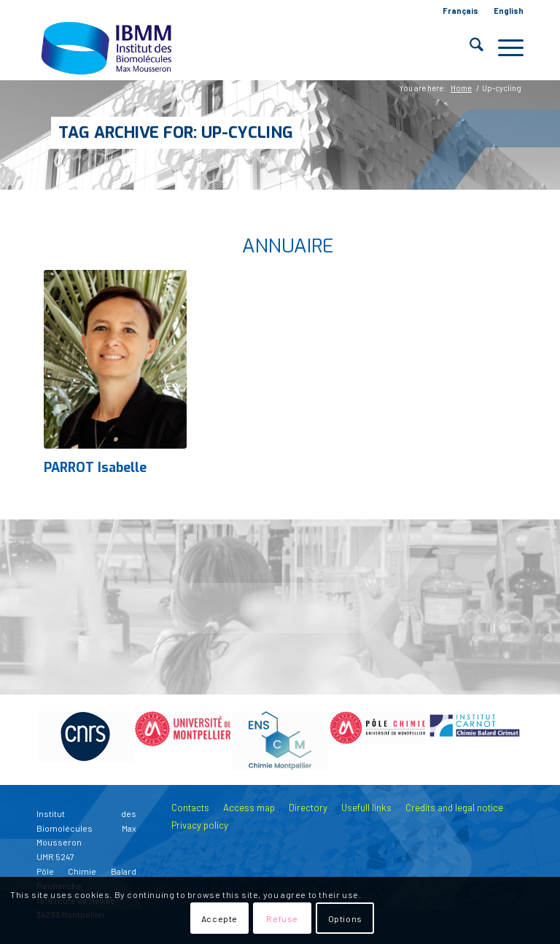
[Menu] (503, 47)
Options (345, 918)
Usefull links (366, 808)
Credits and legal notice (454, 808)
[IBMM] (108, 47)
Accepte (219, 918)
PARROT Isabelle (95, 468)
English (509, 11)
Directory (308, 808)
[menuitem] (461, 11)
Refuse (282, 918)
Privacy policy (200, 825)
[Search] (469, 47)
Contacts (190, 808)
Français (460, 11)
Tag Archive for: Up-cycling (176, 132)
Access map (249, 808)
